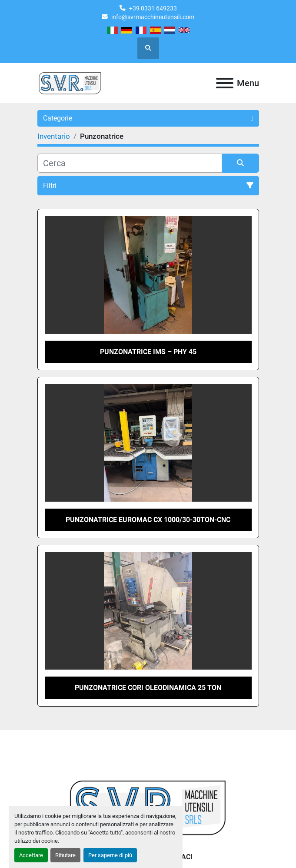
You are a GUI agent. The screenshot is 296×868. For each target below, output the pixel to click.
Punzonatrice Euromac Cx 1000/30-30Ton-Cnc (148, 520)
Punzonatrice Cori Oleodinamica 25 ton (148, 688)
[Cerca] (130, 163)
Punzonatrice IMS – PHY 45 (148, 352)
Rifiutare (65, 855)
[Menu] (225, 83)
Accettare (31, 855)
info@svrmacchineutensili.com (153, 17)
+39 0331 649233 (153, 8)
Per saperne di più (110, 855)
